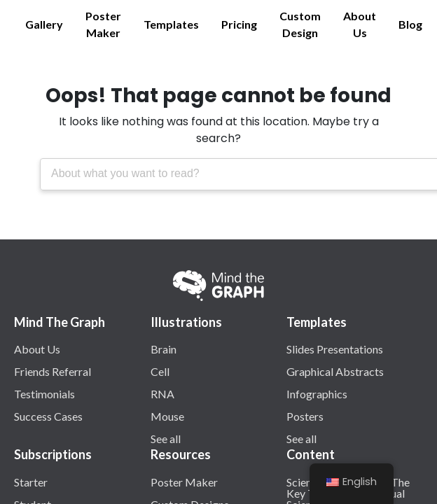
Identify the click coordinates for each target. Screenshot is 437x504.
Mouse (167, 416)
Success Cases (48, 416)
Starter (31, 482)
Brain (164, 349)
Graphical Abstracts (335, 371)
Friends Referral (53, 371)
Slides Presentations (335, 349)
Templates (171, 24)
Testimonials (44, 393)
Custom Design (300, 24)
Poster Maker (103, 24)
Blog (410, 24)
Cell (160, 371)
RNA (162, 393)
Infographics (317, 393)
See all (166, 438)
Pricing (239, 24)
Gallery (44, 24)
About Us (360, 24)
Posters (305, 416)
